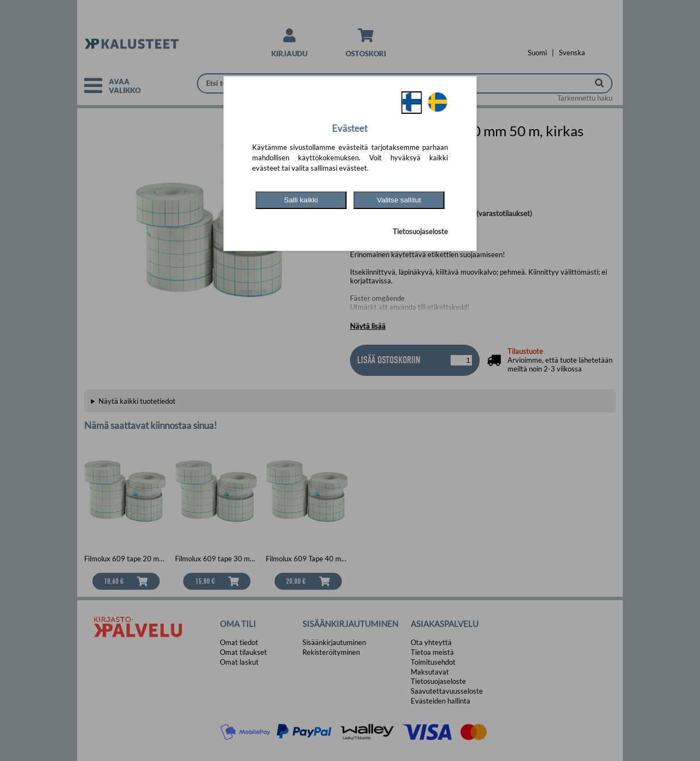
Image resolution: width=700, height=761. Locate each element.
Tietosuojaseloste (420, 231)
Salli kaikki (301, 200)
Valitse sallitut (399, 200)
